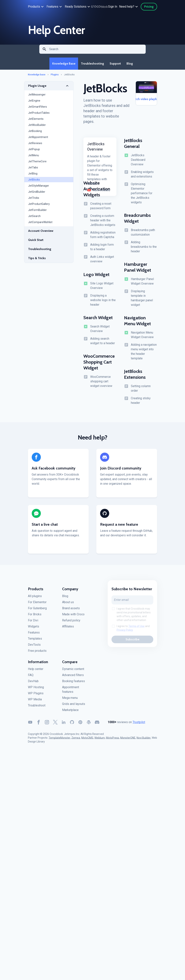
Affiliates (68, 628)
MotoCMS (87, 739)
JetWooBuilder (37, 126)
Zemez (76, 739)
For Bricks (35, 616)
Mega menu (70, 699)
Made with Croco (73, 616)
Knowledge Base (63, 64)
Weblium (100, 739)
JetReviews (35, 145)
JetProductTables (39, 114)
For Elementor (37, 604)
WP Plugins (36, 695)
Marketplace (70, 711)
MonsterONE (128, 739)
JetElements (36, 120)
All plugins (35, 598)
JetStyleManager (39, 187)
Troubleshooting (92, 64)
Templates (35, 640)
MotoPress (113, 739)
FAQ (31, 677)
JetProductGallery (39, 205)
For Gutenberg (37, 610)
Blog (130, 64)
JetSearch (34, 218)
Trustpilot (139, 724)
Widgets (34, 628)
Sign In (113, 7)
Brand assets (71, 610)
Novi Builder (144, 739)
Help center (36, 670)
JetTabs (33, 169)
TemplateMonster (59, 739)
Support (115, 64)
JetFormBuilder (37, 211)
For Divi (33, 622)
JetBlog (33, 175)
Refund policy (71, 622)
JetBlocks (34, 181)
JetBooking (35, 133)
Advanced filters (73, 677)
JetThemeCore (37, 163)
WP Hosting (36, 689)
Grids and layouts (74, 705)
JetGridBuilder (37, 193)
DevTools (34, 646)
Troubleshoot (37, 707)
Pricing (149, 7)
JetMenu (34, 157)
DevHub (33, 683)
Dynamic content (73, 670)
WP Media (35, 701)
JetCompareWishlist (40, 224)
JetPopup (34, 151)
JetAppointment (38, 139)
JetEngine (34, 102)
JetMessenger (37, 96)
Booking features (74, 683)
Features (34, 634)
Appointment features (71, 691)
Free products (37, 652)
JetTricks (34, 199)
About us (68, 604)
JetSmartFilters (38, 108)
